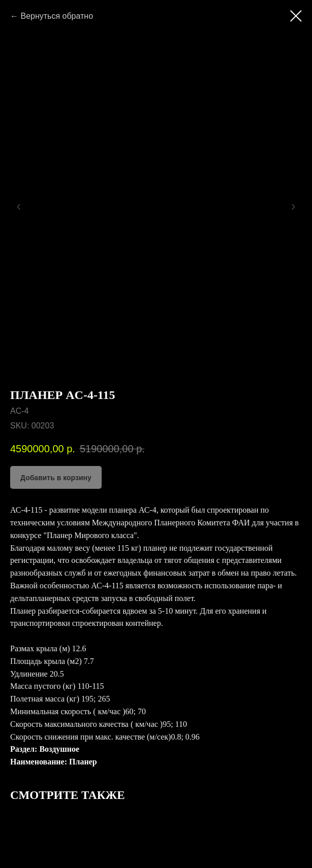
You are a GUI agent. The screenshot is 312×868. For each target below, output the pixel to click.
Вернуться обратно (57, 16)
